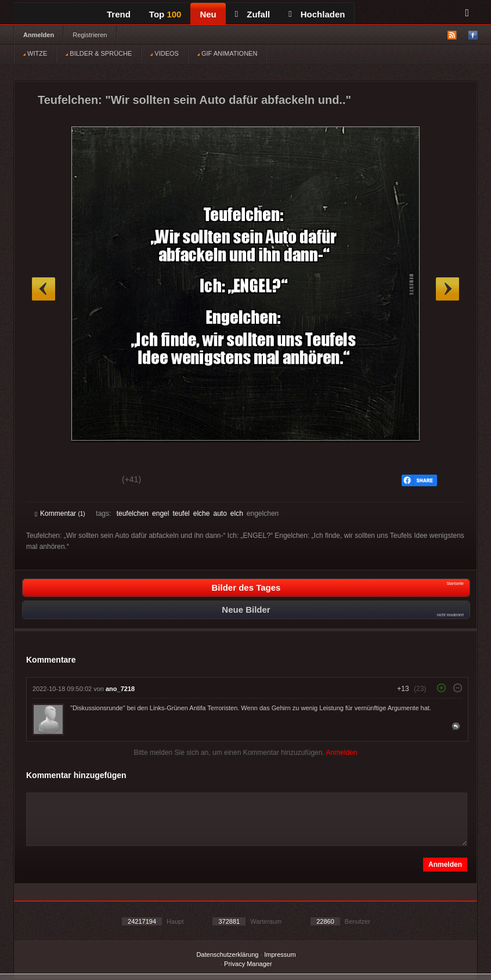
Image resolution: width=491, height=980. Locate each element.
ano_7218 (120, 689)
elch (237, 513)
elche (202, 513)
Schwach (91, 481)
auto (220, 513)
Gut (48, 481)
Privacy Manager (248, 964)
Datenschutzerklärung (227, 954)
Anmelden (39, 35)
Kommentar (60, 513)
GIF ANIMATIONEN (227, 53)
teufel (181, 513)
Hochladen (317, 14)
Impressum (280, 954)
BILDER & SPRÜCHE (99, 53)
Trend (119, 14)
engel (160, 513)
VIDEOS (165, 53)
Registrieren (90, 35)
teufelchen (133, 513)
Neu (208, 14)
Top (165, 14)
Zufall (252, 14)
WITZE (35, 53)
